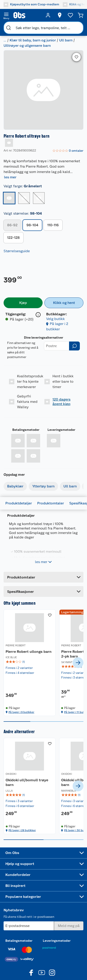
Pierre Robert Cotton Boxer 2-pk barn (63, 656)
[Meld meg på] (69, 935)
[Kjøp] (23, 303)
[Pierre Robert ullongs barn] (23, 667)
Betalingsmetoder (26, 430)
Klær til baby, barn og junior (33, 40)
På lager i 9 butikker (21, 722)
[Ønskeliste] (70, 15)
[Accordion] (43, 591)
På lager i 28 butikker (22, 840)
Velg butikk (55, 319)
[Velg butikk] (60, 15)
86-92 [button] (12, 225)
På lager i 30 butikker (64, 840)
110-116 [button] (53, 225)
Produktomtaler (51, 503)
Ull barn (66, 40)
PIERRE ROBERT (16, 645)
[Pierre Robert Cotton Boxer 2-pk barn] (64, 667)
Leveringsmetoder (61, 430)
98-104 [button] (32, 225)
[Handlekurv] (80, 15)
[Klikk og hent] (64, 303)
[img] (23, 667)
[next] (78, 668)
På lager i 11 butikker (63, 722)
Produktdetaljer (19, 503)
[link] (68, 151)
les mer (10, 177)
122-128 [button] (13, 238)
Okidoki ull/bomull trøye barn (22, 792)
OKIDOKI (11, 784)
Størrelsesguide (17, 251)
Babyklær (15, 486)
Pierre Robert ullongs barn (17, 654)
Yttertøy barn (43, 486)
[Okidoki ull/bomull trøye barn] (23, 796)
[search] (9, 28)
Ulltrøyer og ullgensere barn (27, 46)
